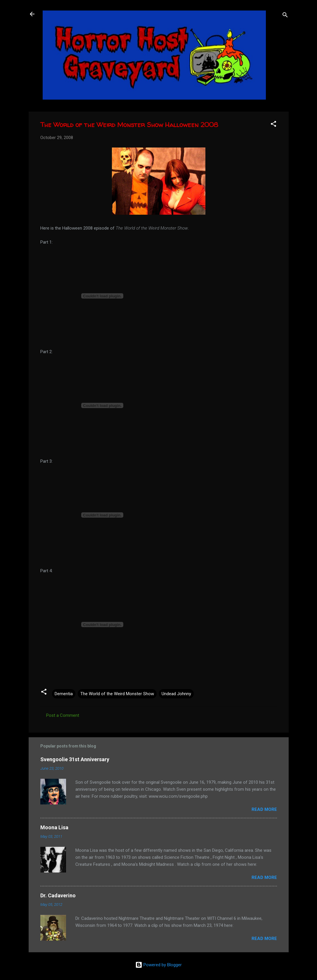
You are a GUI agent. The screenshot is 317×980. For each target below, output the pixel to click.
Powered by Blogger (158, 965)
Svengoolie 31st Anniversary (75, 759)
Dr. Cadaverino (58, 895)
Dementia (64, 694)
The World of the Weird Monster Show (117, 694)
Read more (264, 809)
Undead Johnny (176, 694)
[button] (273, 125)
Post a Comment (63, 715)
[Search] (285, 16)
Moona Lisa (54, 827)
